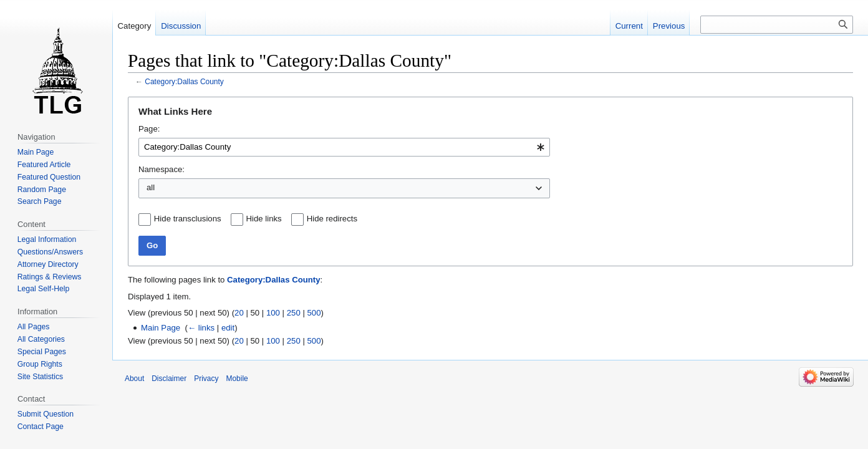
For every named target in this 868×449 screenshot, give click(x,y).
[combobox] (344, 147)
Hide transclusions (188, 219)
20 (239, 313)
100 (273, 313)
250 (294, 313)
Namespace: (162, 169)
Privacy (206, 379)
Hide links (264, 219)
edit (228, 328)
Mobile (237, 379)
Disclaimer (169, 379)
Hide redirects (332, 219)
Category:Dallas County (184, 82)
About (134, 379)
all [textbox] (151, 187)
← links (201, 328)
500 (314, 313)
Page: (149, 129)
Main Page (161, 328)
